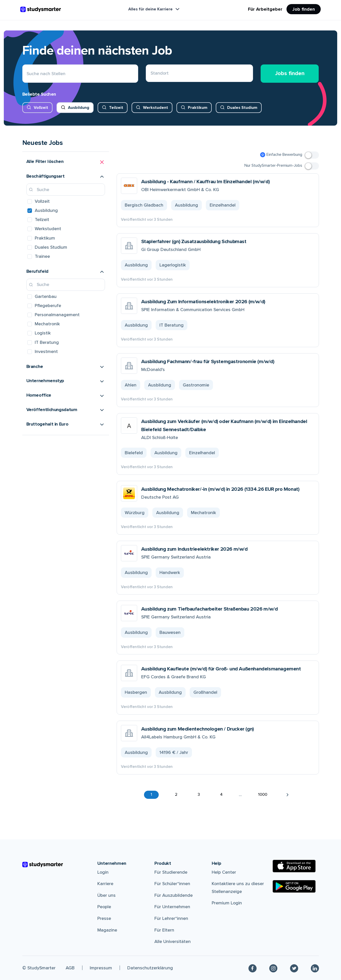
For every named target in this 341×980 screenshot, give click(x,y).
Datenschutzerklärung (150, 968)
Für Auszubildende (174, 895)
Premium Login (227, 903)
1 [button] (151, 795)
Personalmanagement (57, 315)
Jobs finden (290, 73)
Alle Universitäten (173, 941)
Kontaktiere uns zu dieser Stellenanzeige (238, 888)
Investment (46, 351)
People (104, 907)
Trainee (42, 256)
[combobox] (151, 74)
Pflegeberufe (48, 306)
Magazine (107, 930)
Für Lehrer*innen (171, 918)
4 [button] (221, 795)
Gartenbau (46, 296)
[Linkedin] (315, 968)
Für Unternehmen (172, 907)
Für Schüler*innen (172, 884)
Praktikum (198, 108)
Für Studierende (171, 872)
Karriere (105, 884)
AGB (70, 968)
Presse (104, 918)
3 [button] (199, 795)
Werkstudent (156, 108)
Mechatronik (47, 324)
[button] (66, 162)
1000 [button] (263, 795)
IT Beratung (47, 342)
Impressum (101, 968)
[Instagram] (273, 968)
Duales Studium (242, 108)
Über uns (106, 895)
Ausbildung (79, 108)
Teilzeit (116, 108)
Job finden (304, 9)
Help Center (224, 872)
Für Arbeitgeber (265, 9)
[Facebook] (253, 968)
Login (103, 872)
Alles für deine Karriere (154, 9)
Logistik (43, 333)
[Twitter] (294, 968)
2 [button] (176, 795)
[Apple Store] (294, 866)
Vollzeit (41, 108)
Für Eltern (164, 930)
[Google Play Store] (294, 886)
